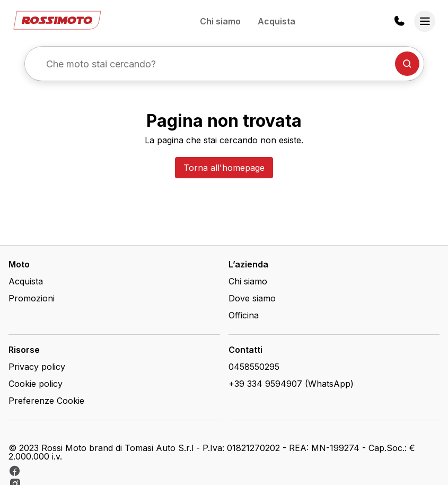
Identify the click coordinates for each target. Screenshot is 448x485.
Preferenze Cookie (46, 401)
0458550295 (254, 367)
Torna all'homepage (224, 168)
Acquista (276, 21)
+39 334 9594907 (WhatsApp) (291, 384)
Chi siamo (220, 21)
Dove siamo (252, 298)
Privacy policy (37, 367)
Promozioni (32, 298)
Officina (244, 315)
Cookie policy (36, 384)
